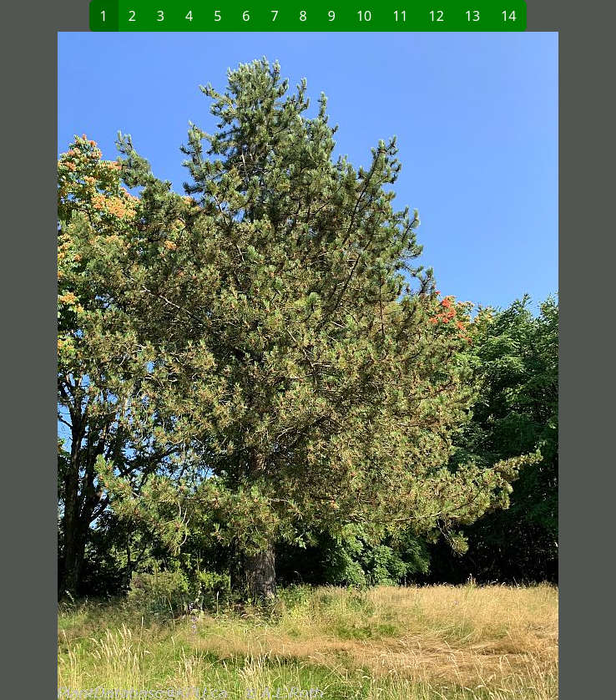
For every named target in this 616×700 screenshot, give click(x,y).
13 (472, 16)
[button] (159, 366)
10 (364, 16)
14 (508, 16)
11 (400, 16)
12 (437, 16)
